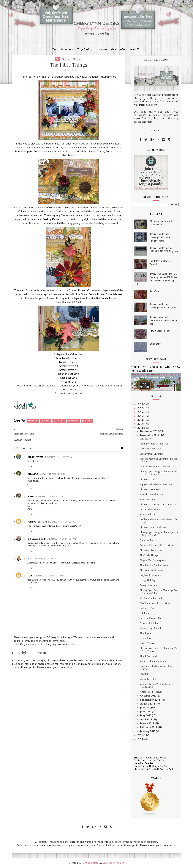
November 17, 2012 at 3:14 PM (52, 474)
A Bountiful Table (149, 623)
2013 (140, 424)
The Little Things (149, 555)
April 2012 (146, 719)
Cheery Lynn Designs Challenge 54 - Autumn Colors (159, 592)
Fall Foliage (146, 613)
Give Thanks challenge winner (156, 603)
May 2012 (146, 715)
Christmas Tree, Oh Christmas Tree (158, 504)
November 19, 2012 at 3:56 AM (62, 539)
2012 (140, 428)
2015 (140, 416)
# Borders (77, 59)
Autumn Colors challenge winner (157, 545)
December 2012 (150, 431)
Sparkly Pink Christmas (152, 454)
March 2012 (147, 723)
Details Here (69, 389)
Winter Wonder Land (151, 598)
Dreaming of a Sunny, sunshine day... (156, 667)
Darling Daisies (52, 219)
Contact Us (134, 49)
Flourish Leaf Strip (69, 374)
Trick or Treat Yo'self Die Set (150, 758)
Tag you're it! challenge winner (156, 484)
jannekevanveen (36, 457)
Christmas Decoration (151, 550)
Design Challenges (86, 49)
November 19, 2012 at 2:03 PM (44, 559)
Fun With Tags (147, 499)
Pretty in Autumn (149, 585)
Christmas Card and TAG (153, 527)
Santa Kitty (146, 439)
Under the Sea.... (149, 608)
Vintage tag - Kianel (150, 628)
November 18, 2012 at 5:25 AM (49, 497)
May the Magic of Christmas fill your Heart (159, 460)
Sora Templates (91, 863)
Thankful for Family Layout (154, 565)
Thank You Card (148, 656)
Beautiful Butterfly (150, 540)
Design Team (67, 49)
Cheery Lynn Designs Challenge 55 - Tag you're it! (159, 534)
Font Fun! (145, 674)
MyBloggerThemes (113, 863)
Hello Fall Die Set (143, 763)
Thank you (145, 633)
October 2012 (149, 696)
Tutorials (103, 49)
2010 (140, 739)
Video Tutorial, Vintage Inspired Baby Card (157, 685)
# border (66, 59)
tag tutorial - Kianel (150, 509)
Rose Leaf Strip (69, 378)
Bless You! (154, 291)
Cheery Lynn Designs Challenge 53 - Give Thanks (159, 649)
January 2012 (148, 731)
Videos (114, 49)
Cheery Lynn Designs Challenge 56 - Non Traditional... (159, 473)
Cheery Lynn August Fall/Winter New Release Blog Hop (163, 320)
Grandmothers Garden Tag (154, 444)
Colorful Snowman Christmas (155, 466)
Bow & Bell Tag (148, 514)
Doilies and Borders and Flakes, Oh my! (158, 521)
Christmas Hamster (150, 489)
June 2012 (146, 711)
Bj (28, 559)
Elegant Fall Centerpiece (153, 560)
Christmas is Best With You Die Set (153, 769)
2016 (140, 412)
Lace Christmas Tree (150, 449)
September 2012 (150, 700)
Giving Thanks (147, 643)
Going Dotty (155, 344)
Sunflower (49, 207)
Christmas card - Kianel (152, 570)
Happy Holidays (148, 580)
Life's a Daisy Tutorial (160, 331)
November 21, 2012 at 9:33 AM (49, 576)
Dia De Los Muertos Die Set (149, 760)
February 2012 (149, 727)
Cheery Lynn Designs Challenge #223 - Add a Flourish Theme (160, 237)
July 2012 (146, 708)
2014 (140, 420)
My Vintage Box (148, 679)
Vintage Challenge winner (154, 661)
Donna (31, 497)
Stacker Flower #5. (80, 290)
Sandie (31, 576)
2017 (140, 408)
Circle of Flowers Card (151, 618)
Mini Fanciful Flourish (69, 358)
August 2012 (148, 704)
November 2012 (150, 435)
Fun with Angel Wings (151, 494)
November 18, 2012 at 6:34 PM (62, 522)
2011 (140, 735)
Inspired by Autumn (150, 575)
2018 (140, 404)
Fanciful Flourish (69, 362)
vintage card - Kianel (151, 692)
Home (55, 49)
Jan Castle (33, 474)
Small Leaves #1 (69, 366)
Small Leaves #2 (69, 370)
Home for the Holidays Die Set (151, 766)
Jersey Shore (146, 638)
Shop (123, 49)
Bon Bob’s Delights (37, 522)
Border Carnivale (43, 151)
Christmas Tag (147, 479)
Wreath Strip (69, 382)
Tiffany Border (105, 151)
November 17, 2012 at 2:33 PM (59, 457)
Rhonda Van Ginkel (37, 539)
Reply (30, 466)
